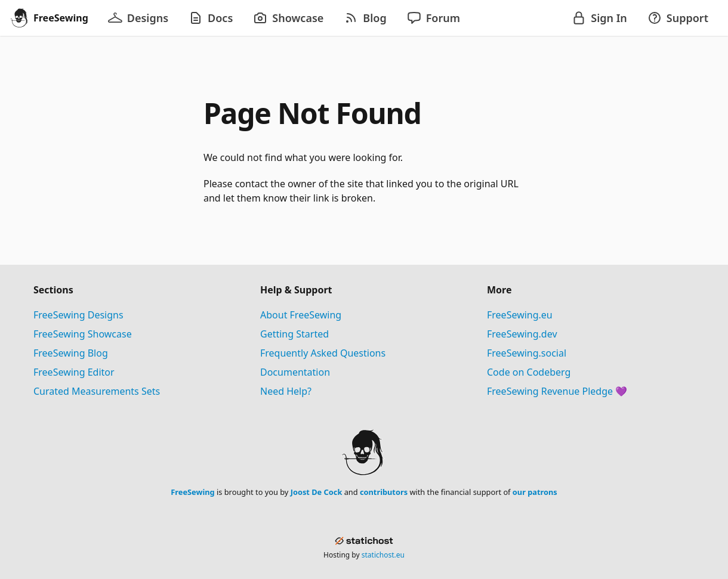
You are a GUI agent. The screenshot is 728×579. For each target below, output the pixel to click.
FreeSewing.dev (522, 334)
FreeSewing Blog (71, 353)
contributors (384, 492)
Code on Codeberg (529, 372)
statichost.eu (383, 555)
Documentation (295, 372)
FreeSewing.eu (520, 315)
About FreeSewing (301, 315)
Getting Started (294, 334)
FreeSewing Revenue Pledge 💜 (557, 391)
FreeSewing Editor (74, 372)
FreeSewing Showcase (83, 334)
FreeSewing (192, 492)
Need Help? (286, 391)
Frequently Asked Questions (323, 353)
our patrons (535, 492)
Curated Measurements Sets (97, 391)
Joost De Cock (317, 492)
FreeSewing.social (527, 353)
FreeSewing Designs (78, 315)
